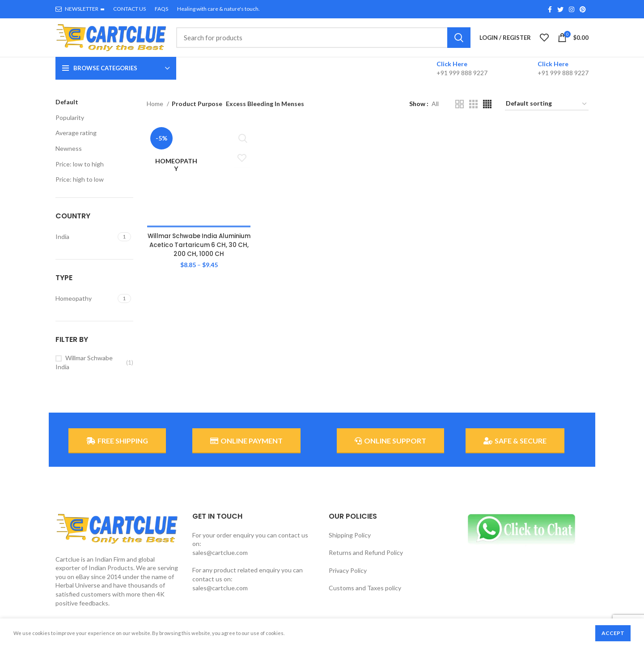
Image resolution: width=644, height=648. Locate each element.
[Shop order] (547, 113)
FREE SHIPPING (117, 449)
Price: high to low (80, 188)
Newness (69, 157)
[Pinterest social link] (583, 9)
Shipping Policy (350, 543)
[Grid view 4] (487, 113)
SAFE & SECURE (515, 449)
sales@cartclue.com (220, 561)
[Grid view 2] (460, 113)
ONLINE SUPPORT (390, 449)
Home (156, 112)
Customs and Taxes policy (365, 596)
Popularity (70, 126)
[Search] (323, 42)
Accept (613, 633)
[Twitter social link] (560, 9)
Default (67, 110)
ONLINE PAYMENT (246, 449)
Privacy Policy (348, 579)
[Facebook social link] (550, 9)
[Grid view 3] (473, 113)
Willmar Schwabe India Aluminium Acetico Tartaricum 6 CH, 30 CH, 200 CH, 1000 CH (198, 180)
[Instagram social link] (572, 9)
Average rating (76, 141)
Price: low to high (80, 172)
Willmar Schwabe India (84, 371)
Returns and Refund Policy (366, 561)
